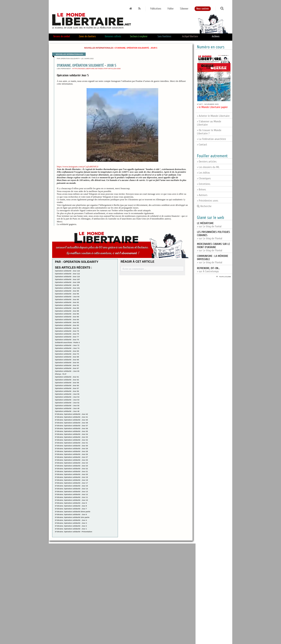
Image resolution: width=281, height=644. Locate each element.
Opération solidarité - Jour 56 (67, 391)
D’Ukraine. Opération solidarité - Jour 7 (71, 509)
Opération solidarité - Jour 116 (67, 271)
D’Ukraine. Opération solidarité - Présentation (74, 532)
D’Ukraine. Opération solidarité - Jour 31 (71, 443)
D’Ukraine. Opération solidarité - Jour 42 (71, 414)
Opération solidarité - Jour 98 (67, 291)
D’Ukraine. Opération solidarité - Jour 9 (71, 503)
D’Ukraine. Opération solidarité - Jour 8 (71, 506)
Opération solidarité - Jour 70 (67, 354)
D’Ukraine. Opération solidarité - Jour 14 (71, 489)
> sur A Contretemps (208, 270)
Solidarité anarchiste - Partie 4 (67, 342)
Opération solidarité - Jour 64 (67, 362)
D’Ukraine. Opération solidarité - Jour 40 (71, 420)
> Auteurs (202, 195)
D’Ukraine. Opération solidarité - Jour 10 (71, 500)
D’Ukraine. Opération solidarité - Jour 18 (71, 480)
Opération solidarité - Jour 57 (67, 388)
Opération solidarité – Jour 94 (67, 297)
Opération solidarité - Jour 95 (67, 299)
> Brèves (201, 190)
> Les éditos (203, 173)
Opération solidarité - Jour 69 (67, 351)
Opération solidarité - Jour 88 (67, 311)
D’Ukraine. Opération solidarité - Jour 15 (71, 486)
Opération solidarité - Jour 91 (67, 305)
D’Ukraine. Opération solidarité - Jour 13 (71, 491)
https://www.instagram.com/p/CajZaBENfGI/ (78, 167)
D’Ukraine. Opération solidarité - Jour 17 (71, 483)
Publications (156, 9)
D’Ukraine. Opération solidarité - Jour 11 (71, 497)
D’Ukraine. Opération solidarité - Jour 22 (71, 469)
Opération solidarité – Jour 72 (67, 345)
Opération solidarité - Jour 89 (67, 308)
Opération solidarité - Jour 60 (67, 385)
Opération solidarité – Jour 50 (67, 405)
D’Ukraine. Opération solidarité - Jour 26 (71, 454)
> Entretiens (204, 184)
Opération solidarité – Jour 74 (67, 348)
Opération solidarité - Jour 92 (67, 302)
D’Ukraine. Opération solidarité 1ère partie (72, 517)
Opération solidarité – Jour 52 (67, 403)
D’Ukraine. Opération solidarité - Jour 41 (71, 417)
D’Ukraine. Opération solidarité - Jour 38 (71, 423)
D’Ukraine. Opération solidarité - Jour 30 (71, 446)
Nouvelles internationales (99, 48)
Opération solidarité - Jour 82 (67, 322)
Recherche (204, 206)
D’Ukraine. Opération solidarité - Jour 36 (71, 428)
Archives (216, 36)
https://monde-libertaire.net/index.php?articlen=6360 (96, 69)
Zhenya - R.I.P (61, 374)
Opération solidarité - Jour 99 (67, 285)
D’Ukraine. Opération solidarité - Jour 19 (71, 477)
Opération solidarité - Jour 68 (67, 357)
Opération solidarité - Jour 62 (67, 380)
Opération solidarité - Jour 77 (67, 337)
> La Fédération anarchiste (211, 139)
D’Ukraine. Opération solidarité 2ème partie (73, 512)
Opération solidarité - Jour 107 (67, 279)
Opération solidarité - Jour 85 (67, 317)
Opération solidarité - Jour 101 (67, 288)
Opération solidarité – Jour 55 (67, 394)
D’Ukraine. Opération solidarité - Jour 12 (71, 494)
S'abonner (184, 9)
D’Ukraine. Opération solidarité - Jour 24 (71, 463)
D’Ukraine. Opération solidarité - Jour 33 (71, 437)
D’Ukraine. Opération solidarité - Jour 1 (71, 529)
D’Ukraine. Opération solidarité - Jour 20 (71, 474)
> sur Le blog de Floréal (213, 247)
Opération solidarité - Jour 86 (67, 314)
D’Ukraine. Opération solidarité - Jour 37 (71, 426)
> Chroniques (204, 178)
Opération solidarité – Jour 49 (67, 408)
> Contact (202, 145)
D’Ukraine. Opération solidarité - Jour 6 (71, 514)
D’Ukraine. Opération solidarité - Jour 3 (71, 523)
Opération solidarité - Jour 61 (67, 377)
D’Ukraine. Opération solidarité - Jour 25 (71, 460)
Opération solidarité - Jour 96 (67, 294)
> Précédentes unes (208, 201)
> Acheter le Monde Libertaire (213, 116)
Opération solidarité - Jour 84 (67, 319)
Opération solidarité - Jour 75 (67, 340)
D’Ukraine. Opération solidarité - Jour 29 (71, 448)
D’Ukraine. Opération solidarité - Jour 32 (71, 440)
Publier (171, 9)
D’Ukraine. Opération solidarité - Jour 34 (71, 434)
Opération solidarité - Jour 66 (67, 360)
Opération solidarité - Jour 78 (67, 334)
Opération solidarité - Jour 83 (67, 325)
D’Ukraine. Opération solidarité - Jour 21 (71, 471)
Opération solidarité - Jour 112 (67, 274)
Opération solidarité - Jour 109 (67, 282)
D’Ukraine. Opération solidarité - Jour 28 (71, 451)
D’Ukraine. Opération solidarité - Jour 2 (71, 526)
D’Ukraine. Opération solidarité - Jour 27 (71, 457)
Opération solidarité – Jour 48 (67, 411)
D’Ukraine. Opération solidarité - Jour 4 (71, 520)
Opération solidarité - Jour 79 (67, 331)
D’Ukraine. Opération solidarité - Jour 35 (71, 431)
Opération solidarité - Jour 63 (67, 365)
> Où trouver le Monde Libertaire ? (209, 132)
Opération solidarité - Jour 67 (67, 368)
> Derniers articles (207, 162)
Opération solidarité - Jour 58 (67, 383)
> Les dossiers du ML (208, 167)
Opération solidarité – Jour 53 (67, 400)
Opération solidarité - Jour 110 (67, 276)
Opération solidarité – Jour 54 (67, 397)
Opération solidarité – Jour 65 (67, 371)
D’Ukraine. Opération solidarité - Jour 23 (71, 466)
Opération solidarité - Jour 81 (67, 328)
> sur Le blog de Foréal (209, 225)
